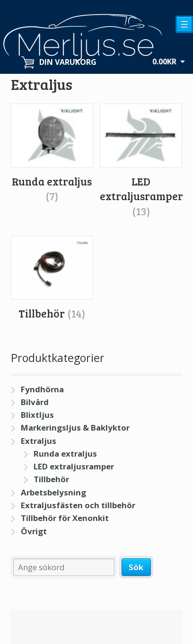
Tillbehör (51, 479)
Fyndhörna (42, 389)
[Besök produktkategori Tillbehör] (52, 279)
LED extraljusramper (74, 466)
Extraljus (39, 441)
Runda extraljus (65, 454)
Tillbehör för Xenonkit (65, 518)
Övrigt (34, 531)
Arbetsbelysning (53, 492)
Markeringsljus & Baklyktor (75, 428)
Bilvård (35, 402)
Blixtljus (37, 415)
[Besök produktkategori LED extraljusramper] (141, 161)
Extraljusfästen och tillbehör (78, 505)
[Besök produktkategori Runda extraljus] (52, 154)
